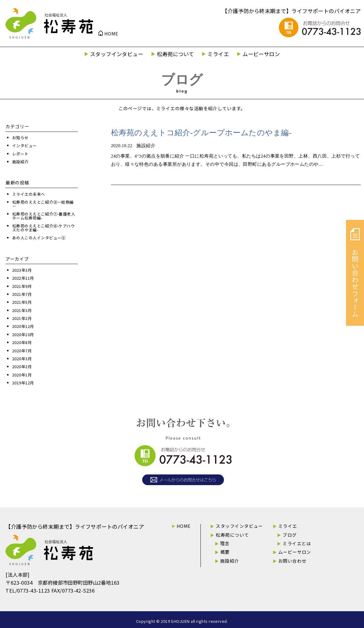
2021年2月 (22, 318)
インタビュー (25, 145)
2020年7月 (22, 351)
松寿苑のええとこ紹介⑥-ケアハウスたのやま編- (43, 228)
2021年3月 (22, 310)
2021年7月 (22, 294)
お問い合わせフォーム (355, 273)
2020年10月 (23, 334)
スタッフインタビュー (117, 54)
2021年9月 (22, 286)
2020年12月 (23, 326)
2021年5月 (22, 302)
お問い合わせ (292, 561)
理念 (225, 543)
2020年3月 (22, 359)
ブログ (290, 535)
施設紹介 (20, 162)
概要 (225, 552)
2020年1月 (22, 375)
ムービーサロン (261, 54)
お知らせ (20, 138)
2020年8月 (22, 342)
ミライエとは (297, 543)
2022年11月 (23, 278)
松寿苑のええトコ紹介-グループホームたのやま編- (201, 133)
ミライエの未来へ (29, 194)
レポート (20, 154)
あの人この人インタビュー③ (39, 238)
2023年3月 (22, 270)
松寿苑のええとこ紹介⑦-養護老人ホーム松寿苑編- (44, 216)
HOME (111, 34)
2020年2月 (22, 367)
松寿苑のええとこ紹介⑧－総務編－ (43, 204)
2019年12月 (23, 383)
